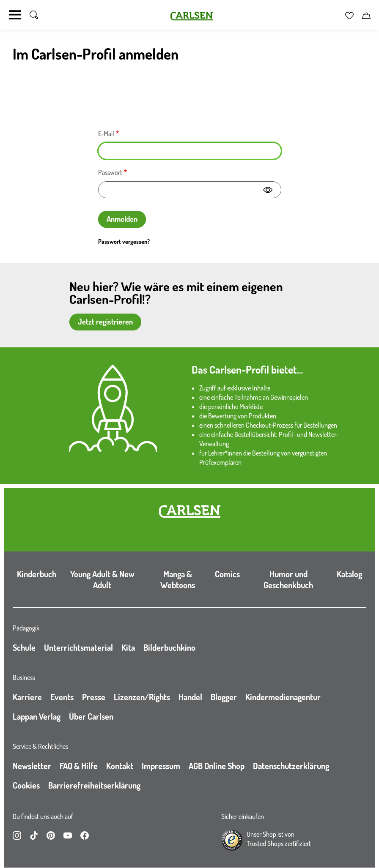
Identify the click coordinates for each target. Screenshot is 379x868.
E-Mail (106, 134)
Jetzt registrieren (105, 322)
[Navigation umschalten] (15, 15)
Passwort (110, 172)
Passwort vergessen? (124, 242)
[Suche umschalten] (34, 15)
